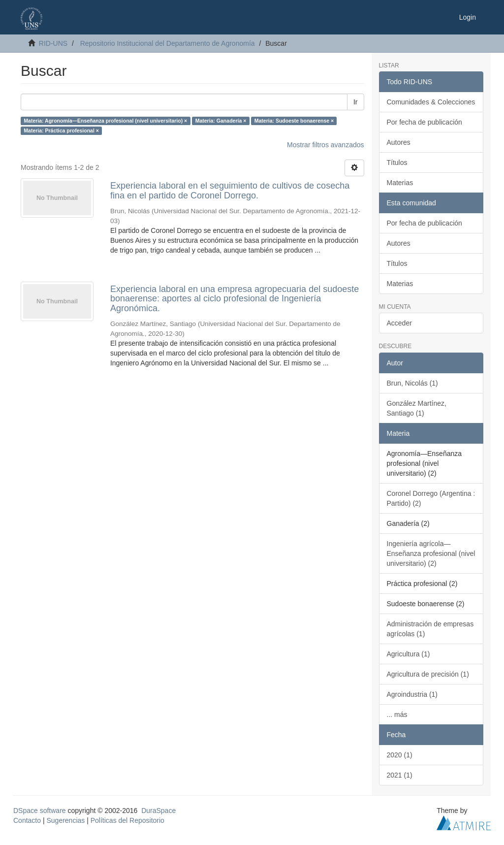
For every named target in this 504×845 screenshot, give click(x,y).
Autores (399, 142)
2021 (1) (400, 775)
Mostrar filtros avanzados (325, 145)
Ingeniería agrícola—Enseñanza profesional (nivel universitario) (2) (431, 553)
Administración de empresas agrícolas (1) (430, 629)
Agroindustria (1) (412, 694)
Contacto (27, 820)
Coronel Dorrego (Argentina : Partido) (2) (431, 498)
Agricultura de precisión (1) (428, 674)
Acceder (399, 323)
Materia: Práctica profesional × (61, 130)
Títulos (397, 162)
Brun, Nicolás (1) (412, 383)
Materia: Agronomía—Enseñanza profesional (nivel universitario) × (105, 121)
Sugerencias (65, 820)
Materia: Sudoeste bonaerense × (294, 121)
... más (397, 715)
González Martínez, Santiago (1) (417, 408)
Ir (356, 102)
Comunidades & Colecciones (431, 102)
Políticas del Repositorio (127, 820)
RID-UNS (53, 43)
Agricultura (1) (409, 654)
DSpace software (40, 811)
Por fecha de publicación (425, 122)
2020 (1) (400, 755)
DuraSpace (158, 811)
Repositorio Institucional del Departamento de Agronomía (168, 43)
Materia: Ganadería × (221, 121)
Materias (400, 183)
